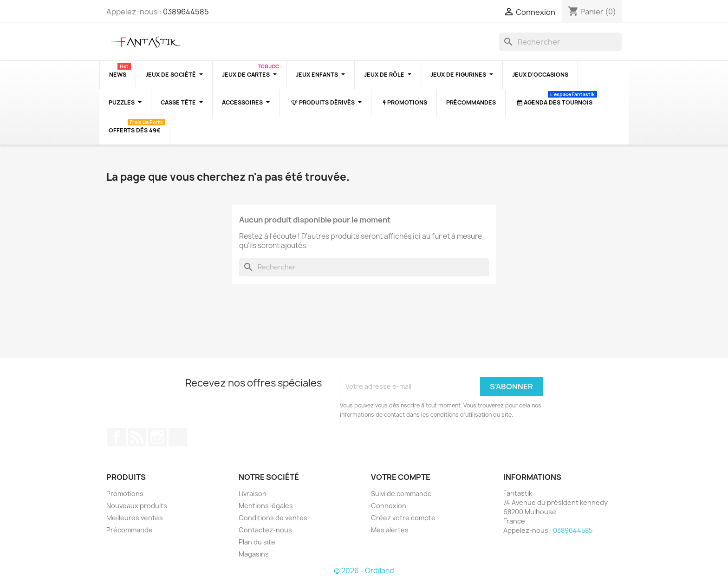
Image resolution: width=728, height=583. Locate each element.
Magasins (254, 554)
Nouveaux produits (137, 506)
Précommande (130, 530)
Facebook (117, 437)
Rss (137, 437)
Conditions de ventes (273, 518)
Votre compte (401, 477)
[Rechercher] (560, 42)
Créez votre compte (403, 518)
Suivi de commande (401, 494)
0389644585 (186, 12)
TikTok (178, 437)
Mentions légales (266, 506)
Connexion (389, 506)
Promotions (125, 494)
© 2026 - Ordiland (364, 571)
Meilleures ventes (135, 518)
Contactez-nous (265, 530)
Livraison (253, 494)
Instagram (157, 437)
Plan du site (257, 542)
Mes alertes (390, 530)
